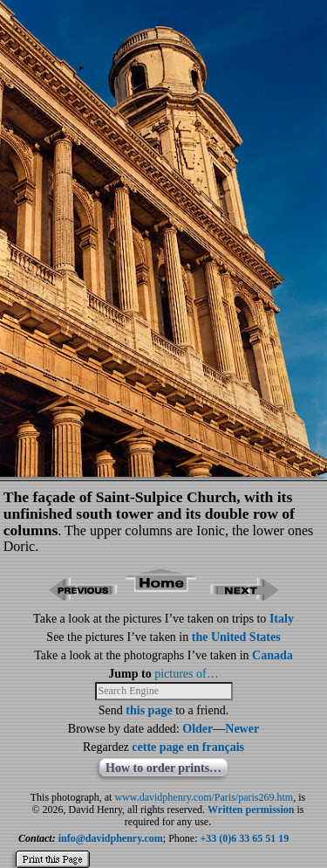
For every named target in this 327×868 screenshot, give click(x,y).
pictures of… (186, 674)
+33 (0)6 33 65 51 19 (245, 838)
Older (198, 729)
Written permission (251, 809)
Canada (272, 655)
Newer (242, 729)
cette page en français (188, 747)
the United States (236, 637)
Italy (282, 619)
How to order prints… (163, 768)
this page (149, 710)
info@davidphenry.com (111, 838)
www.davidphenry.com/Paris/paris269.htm (204, 797)
